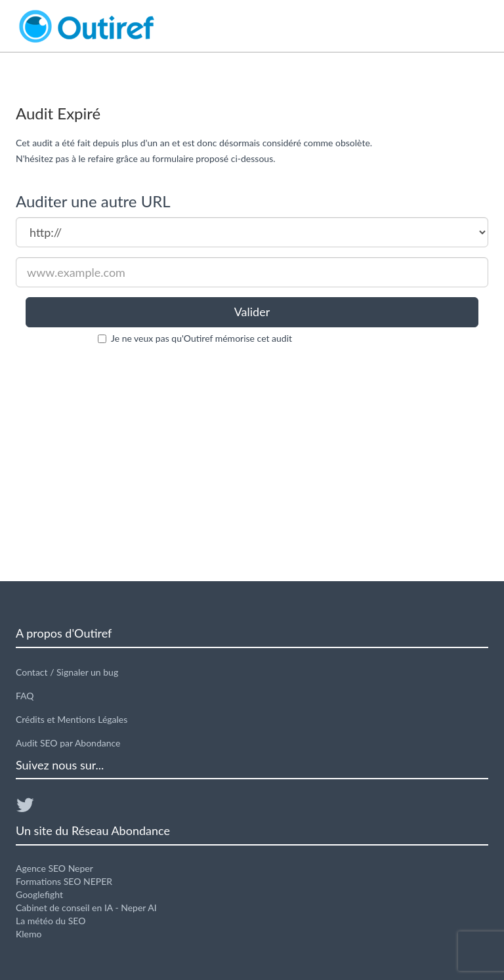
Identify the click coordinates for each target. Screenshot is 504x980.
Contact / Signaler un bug (67, 672)
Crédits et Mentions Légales (72, 719)
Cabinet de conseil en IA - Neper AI (86, 908)
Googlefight (39, 894)
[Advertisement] (252, 463)
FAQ (25, 696)
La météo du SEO (51, 921)
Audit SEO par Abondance (68, 743)
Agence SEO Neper (54, 868)
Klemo (29, 934)
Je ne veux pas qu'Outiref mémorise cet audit (201, 338)
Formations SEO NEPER (64, 881)
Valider (252, 312)
